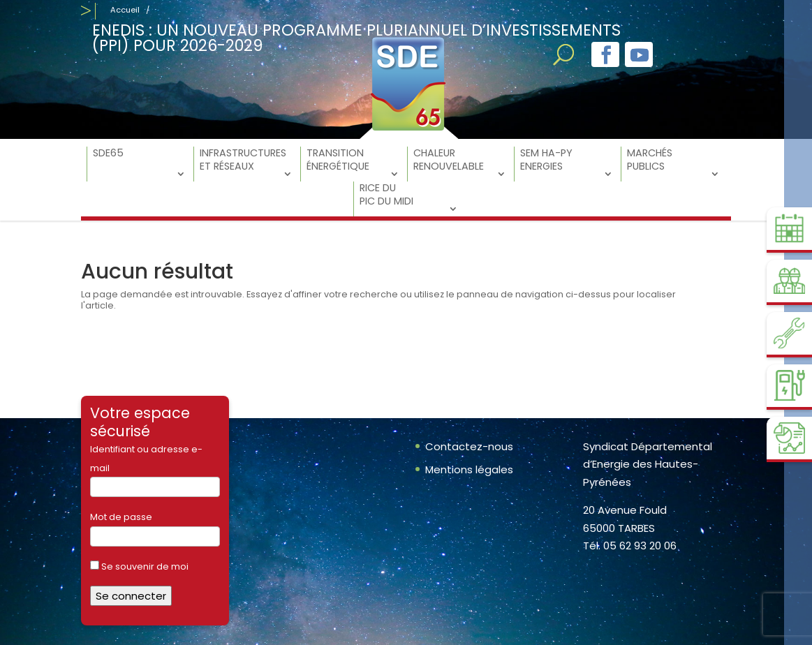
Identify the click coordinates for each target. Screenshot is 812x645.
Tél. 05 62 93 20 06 (630, 546)
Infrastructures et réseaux (243, 160)
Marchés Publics (650, 160)
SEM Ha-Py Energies (546, 160)
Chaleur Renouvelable (449, 160)
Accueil (125, 10)
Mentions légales (469, 469)
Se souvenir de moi (139, 566)
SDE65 (108, 153)
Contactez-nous (469, 446)
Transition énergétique (338, 160)
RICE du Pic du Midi (386, 195)
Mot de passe (121, 517)
